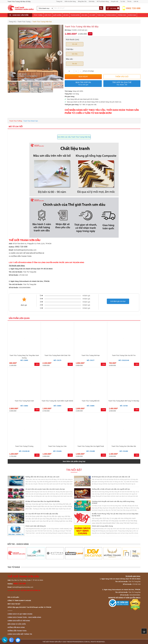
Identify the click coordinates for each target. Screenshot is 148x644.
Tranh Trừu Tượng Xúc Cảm (57, 446)
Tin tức (129, 1)
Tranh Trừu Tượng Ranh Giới (24, 401)
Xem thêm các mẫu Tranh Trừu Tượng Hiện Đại (74, 137)
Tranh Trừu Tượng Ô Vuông (24, 446)
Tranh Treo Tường (16, 121)
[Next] (60, 53)
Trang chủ (59, 1)
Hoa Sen (84, 15)
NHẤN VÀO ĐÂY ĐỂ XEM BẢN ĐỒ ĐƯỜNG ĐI (28, 253)
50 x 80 (75, 44)
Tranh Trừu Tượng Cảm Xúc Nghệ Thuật (91, 446)
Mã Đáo (66, 15)
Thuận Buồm (75, 15)
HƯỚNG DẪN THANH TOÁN (21, 256)
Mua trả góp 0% (83, 84)
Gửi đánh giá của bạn (118, 301)
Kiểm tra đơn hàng (70, 1)
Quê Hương (57, 15)
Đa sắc (75, 64)
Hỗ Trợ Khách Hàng (103, 1)
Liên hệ (136, 1)
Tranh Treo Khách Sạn (31, 121)
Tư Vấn (123, 1)
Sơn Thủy (48, 15)
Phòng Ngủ (122, 15)
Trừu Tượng (38, 15)
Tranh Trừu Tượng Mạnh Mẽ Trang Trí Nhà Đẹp (124, 401)
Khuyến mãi (115, 1)
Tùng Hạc (101, 15)
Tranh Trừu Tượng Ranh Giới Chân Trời (57, 355)
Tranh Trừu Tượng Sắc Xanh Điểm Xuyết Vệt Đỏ (57, 401)
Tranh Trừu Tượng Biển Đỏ (91, 401)
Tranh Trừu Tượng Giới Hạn (91, 355)
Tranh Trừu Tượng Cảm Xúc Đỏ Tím (124, 355)
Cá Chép (92, 15)
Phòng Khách (111, 15)
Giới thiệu (92, 1)
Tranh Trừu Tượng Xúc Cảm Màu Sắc (124, 446)
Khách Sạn (132, 15)
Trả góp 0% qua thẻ (122, 84)
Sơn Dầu (75, 54)
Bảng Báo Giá (82, 1)
